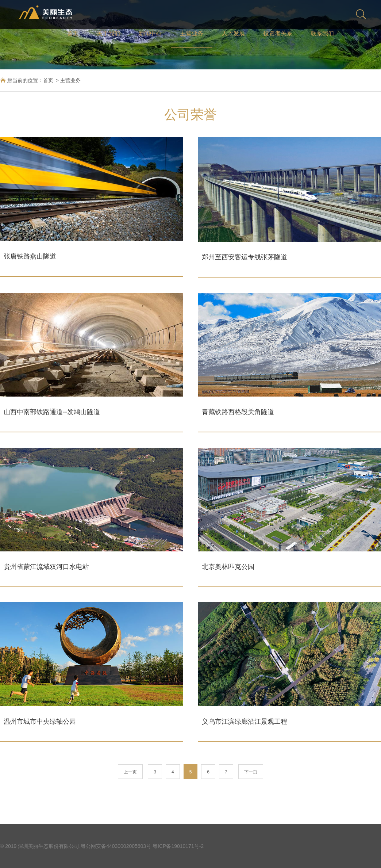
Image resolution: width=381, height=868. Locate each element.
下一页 (251, 772)
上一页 (130, 772)
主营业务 (192, 33)
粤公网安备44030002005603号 (116, 846)
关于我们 (108, 33)
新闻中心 (150, 33)
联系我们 (322, 33)
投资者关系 (278, 33)
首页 (73, 33)
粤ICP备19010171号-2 (178, 846)
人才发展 (233, 33)
